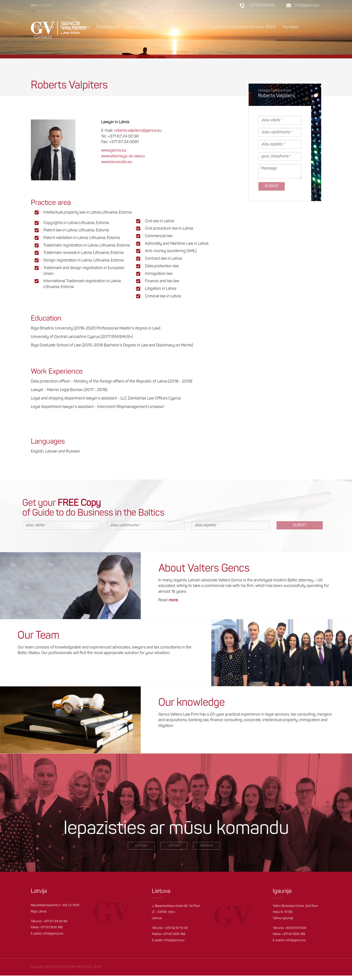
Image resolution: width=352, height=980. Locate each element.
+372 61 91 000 (296, 928)
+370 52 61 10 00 (176, 928)
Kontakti (291, 27)
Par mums (44, 27)
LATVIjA (141, 846)
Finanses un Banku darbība (152, 27)
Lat (33, 5)
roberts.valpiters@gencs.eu (138, 131)
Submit (272, 186)
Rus (38, 5)
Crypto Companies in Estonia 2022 (242, 27)
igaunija (206, 846)
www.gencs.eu (114, 151)
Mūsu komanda (75, 27)
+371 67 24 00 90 (55, 921)
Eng (44, 5)
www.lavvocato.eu (117, 162)
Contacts (43, 37)
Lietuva (174, 846)
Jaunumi (193, 27)
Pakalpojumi (108, 27)
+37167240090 (262, 5)
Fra (50, 5)
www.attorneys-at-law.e (122, 156)
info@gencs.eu (307, 5)
